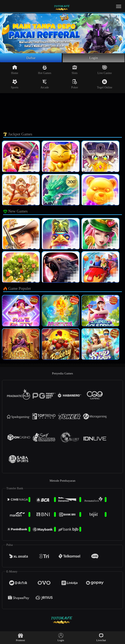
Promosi (20, 637)
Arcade (45, 84)
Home (15, 70)
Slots (75, 70)
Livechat (101, 637)
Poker (75, 84)
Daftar (31, 58)
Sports (15, 84)
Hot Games (45, 70)
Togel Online (105, 84)
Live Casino (105, 70)
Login (94, 58)
